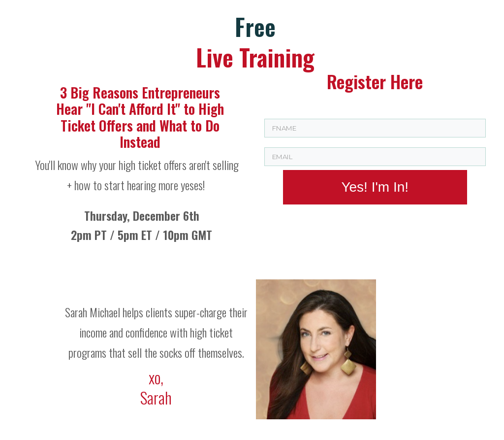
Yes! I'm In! (375, 187)
